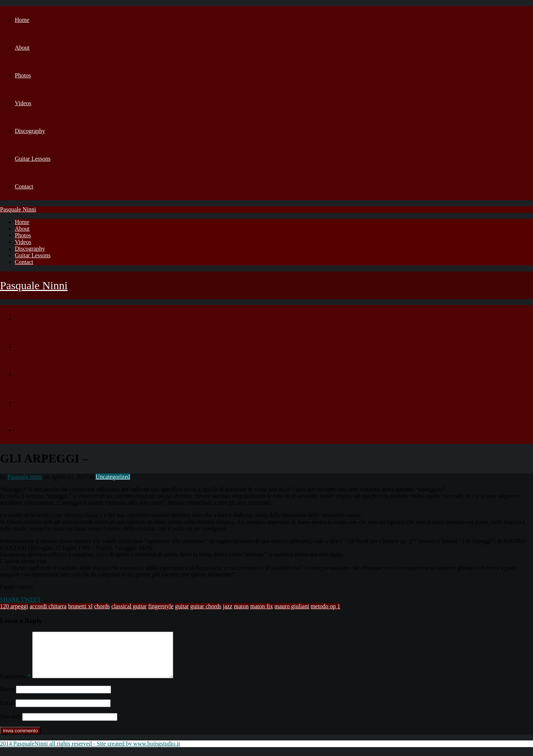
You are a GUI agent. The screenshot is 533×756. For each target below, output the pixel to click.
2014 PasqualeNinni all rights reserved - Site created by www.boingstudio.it (90, 752)
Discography (30, 131)
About (22, 48)
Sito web (10, 725)
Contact (24, 186)
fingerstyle (161, 606)
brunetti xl (80, 606)
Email (7, 712)
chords (102, 606)
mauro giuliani (292, 606)
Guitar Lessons (33, 159)
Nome (7, 698)
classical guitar (129, 606)
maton (241, 606)
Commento (15, 685)
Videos (23, 103)
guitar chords (206, 606)
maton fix (262, 606)
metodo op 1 (325, 606)
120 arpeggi (14, 606)
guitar (182, 606)
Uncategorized (113, 477)
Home (22, 20)
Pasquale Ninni (18, 209)
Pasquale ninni (25, 477)
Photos (23, 75)
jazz (228, 606)
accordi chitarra (48, 606)
